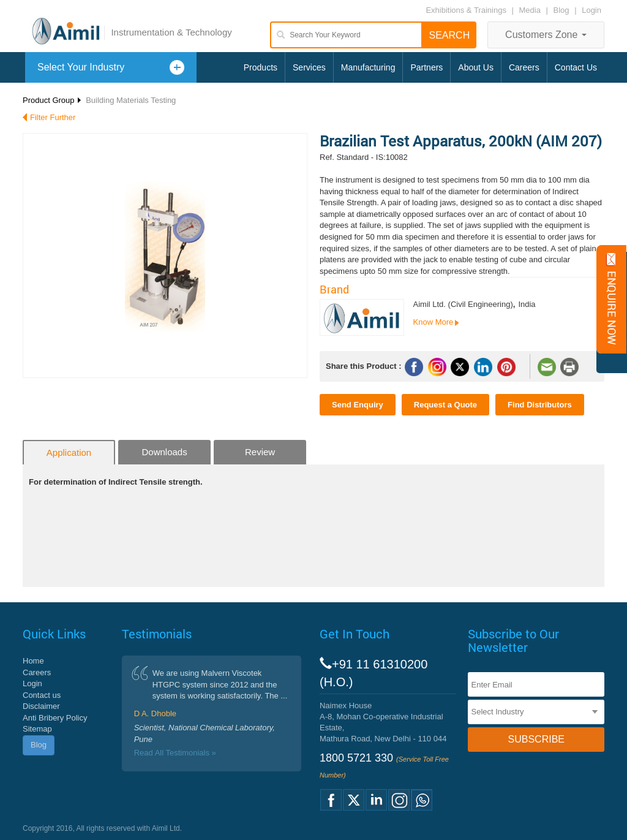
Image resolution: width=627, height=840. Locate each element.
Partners (426, 67)
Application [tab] (69, 452)
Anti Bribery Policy (55, 718)
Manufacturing (368, 67)
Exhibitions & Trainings (466, 10)
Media (531, 10)
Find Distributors (540, 405)
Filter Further (53, 117)
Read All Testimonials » (175, 753)
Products (261, 67)
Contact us (42, 695)
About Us (476, 67)
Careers (524, 67)
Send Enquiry (358, 405)
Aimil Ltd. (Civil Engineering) (463, 304)
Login (591, 10)
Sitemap (37, 729)
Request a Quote (445, 405)
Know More (434, 322)
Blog (561, 10)
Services (309, 67)
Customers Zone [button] (546, 35)
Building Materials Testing (131, 100)
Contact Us (576, 67)
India (527, 304)
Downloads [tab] (164, 452)
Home (33, 661)
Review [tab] (260, 452)
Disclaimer (41, 706)
